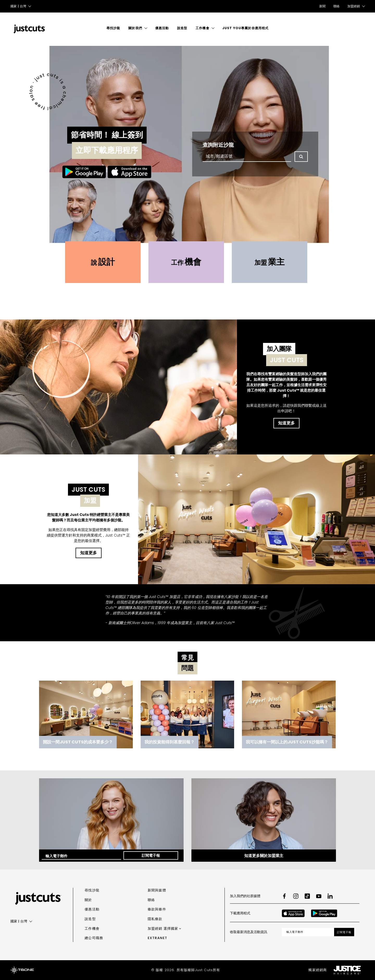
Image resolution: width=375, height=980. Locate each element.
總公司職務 (94, 938)
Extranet (157, 938)
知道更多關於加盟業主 (264, 856)
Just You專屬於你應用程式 (245, 28)
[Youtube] (319, 896)
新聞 (322, 6)
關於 (88, 900)
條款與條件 (157, 909)
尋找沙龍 (113, 28)
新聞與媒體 (157, 890)
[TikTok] (307, 896)
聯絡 (336, 6)
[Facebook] (284, 896)
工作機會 (202, 28)
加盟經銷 (163, 929)
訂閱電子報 (151, 855)
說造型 (182, 28)
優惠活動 (162, 28)
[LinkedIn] (330, 896)
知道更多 (286, 423)
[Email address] (308, 932)
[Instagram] (296, 896)
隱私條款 (155, 919)
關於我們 (135, 28)
